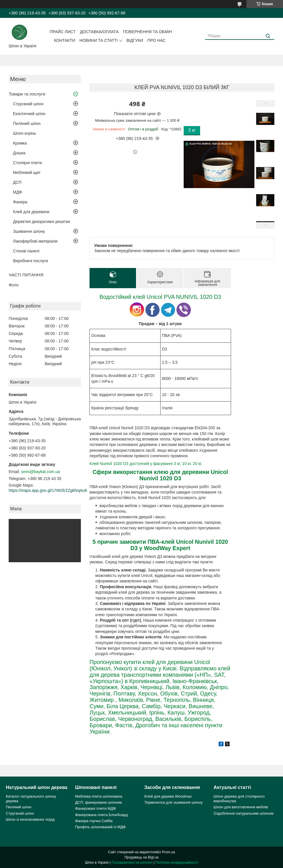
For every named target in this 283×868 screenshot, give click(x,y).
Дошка (19, 153)
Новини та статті (99, 40)
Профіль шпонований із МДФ (100, 827)
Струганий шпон (28, 104)
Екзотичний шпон (29, 114)
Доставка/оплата (99, 32)
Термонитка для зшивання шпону (174, 802)
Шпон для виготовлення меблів (241, 807)
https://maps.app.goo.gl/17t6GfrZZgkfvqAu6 (48, 490)
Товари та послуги (27, 94)
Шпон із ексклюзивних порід (30, 819)
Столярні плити (27, 163)
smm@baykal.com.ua (41, 472)
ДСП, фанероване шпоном (98, 802)
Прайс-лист (63, 32)
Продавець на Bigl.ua (141, 857)
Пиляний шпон (27, 123)
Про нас (156, 40)
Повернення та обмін (148, 32)
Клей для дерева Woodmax (168, 796)
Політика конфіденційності (177, 863)
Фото (14, 285)
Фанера (20, 202)
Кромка (20, 143)
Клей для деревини (31, 212)
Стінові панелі (26, 251)
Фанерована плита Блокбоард (101, 815)
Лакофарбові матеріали (35, 241)
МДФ (17, 192)
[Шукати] (268, 36)
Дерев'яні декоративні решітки (41, 222)
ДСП (17, 182)
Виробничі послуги (30, 261)
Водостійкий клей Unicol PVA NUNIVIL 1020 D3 (160, 297)
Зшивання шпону (29, 231)
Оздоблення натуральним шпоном (244, 813)
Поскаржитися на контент (132, 863)
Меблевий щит (27, 173)
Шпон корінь (25, 133)
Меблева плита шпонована (99, 796)
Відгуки (135, 40)
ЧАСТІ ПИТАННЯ (26, 275)
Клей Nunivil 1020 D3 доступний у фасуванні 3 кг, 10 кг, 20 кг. (146, 464)
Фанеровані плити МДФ (96, 808)
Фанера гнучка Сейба (94, 821)
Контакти (65, 40)
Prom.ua (169, 852)
